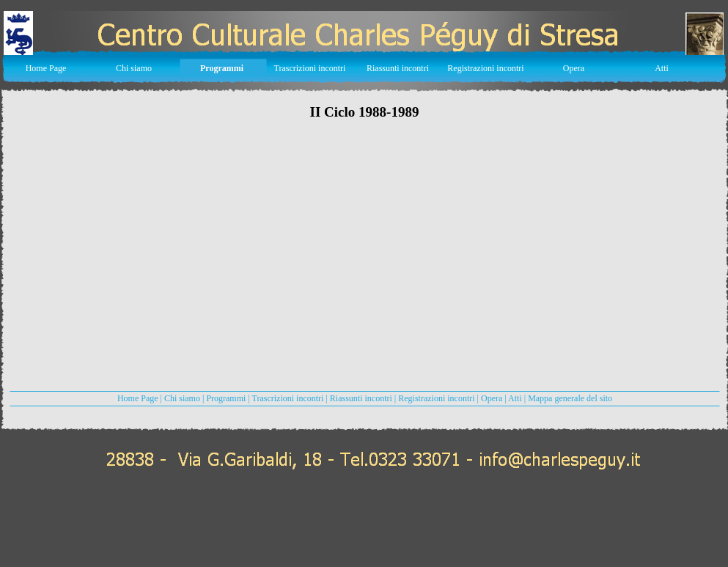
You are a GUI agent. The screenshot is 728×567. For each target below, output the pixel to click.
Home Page (138, 398)
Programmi (226, 398)
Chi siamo (182, 398)
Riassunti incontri (362, 398)
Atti (515, 398)
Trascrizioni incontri (288, 398)
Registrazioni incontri (436, 398)
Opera (492, 398)
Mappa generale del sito (570, 398)
